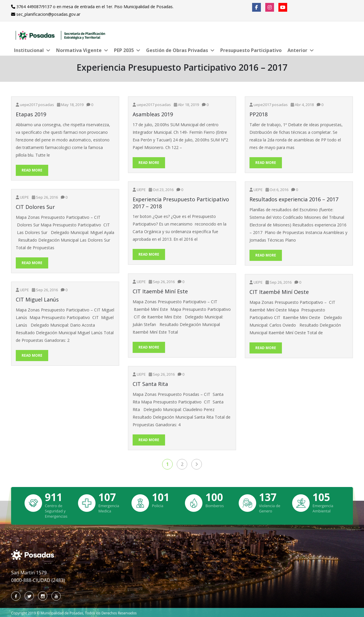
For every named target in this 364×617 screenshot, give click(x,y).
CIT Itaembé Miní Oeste (279, 292)
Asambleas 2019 (153, 114)
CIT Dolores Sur (35, 207)
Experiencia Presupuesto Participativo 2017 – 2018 (181, 203)
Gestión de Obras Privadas (177, 50)
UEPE (141, 190)
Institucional (29, 50)
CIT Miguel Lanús (37, 300)
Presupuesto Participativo (251, 50)
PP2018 (259, 114)
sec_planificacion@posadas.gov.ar (48, 14)
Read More (32, 170)
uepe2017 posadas (37, 105)
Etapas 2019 (31, 114)
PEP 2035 (124, 50)
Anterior (297, 50)
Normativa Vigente (79, 50)
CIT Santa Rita (150, 384)
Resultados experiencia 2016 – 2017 (294, 199)
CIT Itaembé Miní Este (160, 291)
